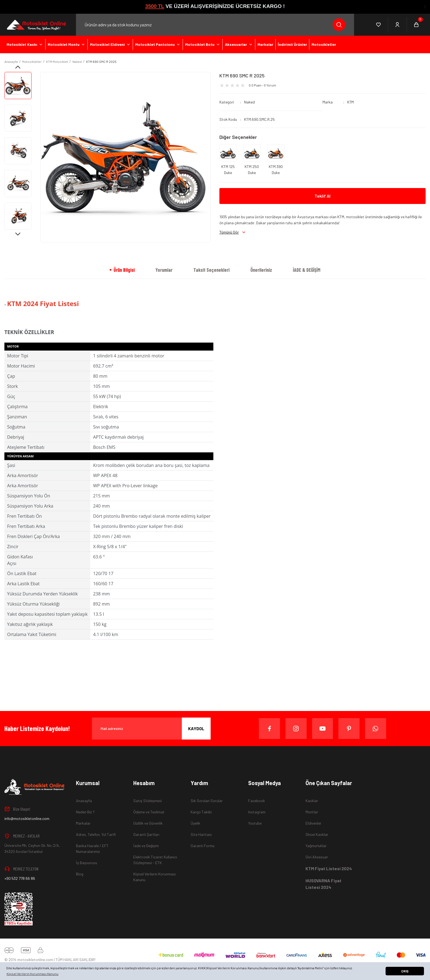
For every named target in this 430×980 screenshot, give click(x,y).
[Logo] (36, 25)
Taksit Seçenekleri (211, 270)
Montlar (312, 812)
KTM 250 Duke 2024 (252, 170)
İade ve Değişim (146, 846)
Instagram (257, 812)
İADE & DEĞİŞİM (307, 270)
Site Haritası (201, 834)
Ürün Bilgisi (124, 270)
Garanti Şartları (146, 834)
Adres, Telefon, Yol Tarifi (96, 834)
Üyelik (195, 823)
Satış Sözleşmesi (148, 801)
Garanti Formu (203, 846)
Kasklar (312, 801)
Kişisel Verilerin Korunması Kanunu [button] (32, 974)
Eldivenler (313, 823)
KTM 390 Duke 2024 (276, 170)
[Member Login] (398, 25)
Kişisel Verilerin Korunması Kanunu (155, 877)
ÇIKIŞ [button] (405, 971)
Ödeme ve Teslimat (149, 812)
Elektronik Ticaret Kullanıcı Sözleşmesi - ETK (155, 860)
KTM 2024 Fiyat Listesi (43, 303)
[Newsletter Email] (151, 729)
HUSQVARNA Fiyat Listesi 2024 (323, 884)
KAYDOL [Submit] (196, 728)
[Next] (18, 234)
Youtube (255, 823)
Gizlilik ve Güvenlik (148, 823)
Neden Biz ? (85, 812)
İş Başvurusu (87, 863)
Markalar (83, 823)
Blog (80, 874)
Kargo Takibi (201, 812)
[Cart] (416, 25)
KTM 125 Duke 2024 (228, 170)
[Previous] (18, 67)
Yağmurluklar (316, 846)
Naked (249, 102)
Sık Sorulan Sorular (207, 801)
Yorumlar (164, 270)
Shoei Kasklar (317, 834)
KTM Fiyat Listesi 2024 (329, 868)
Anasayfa (84, 801)
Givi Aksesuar (317, 857)
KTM (351, 102)
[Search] (215, 25)
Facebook (257, 801)
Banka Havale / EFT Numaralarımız (92, 849)
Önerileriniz (261, 270)
